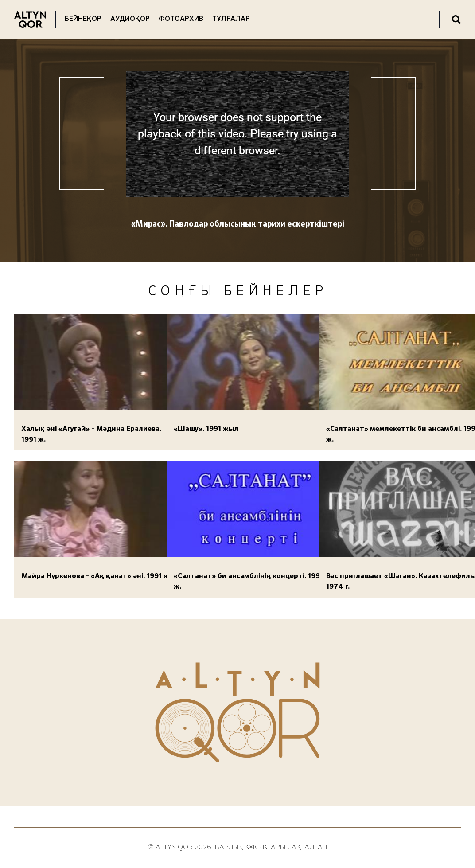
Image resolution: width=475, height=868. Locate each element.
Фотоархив (181, 19)
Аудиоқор (130, 19)
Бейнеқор (83, 19)
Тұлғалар (231, 19)
